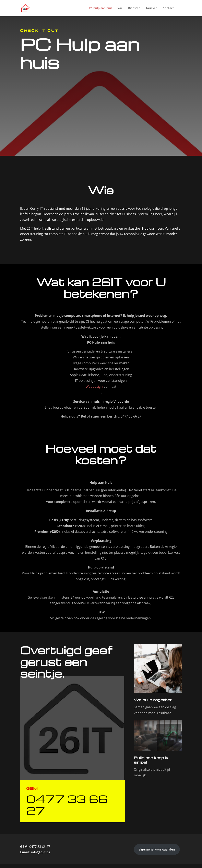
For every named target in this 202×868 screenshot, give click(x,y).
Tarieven (152, 8)
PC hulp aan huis (101, 8)
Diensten (134, 8)
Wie (120, 8)
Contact (168, 8)
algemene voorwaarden (157, 849)
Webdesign (94, 386)
